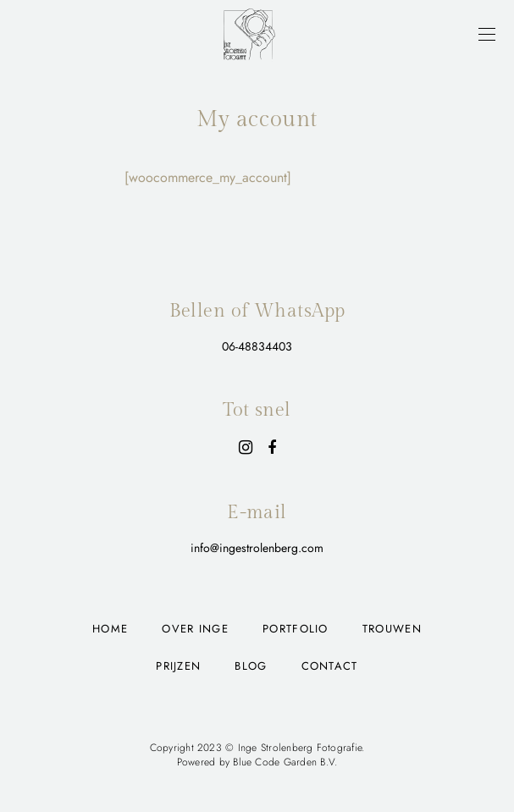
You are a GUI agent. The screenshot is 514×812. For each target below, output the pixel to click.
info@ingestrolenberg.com (257, 548)
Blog (251, 666)
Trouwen (392, 629)
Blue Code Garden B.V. (285, 762)
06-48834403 (257, 346)
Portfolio (296, 629)
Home (110, 629)
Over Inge (195, 629)
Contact (330, 666)
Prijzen (178, 666)
